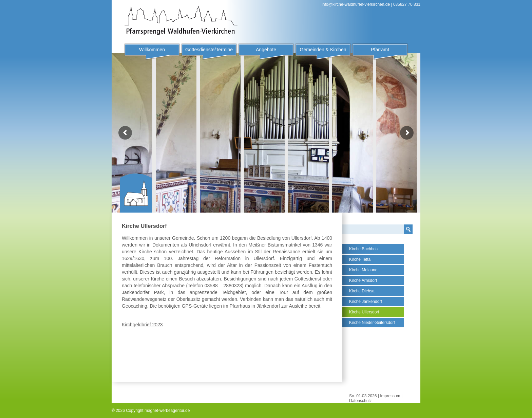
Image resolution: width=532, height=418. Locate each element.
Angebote (266, 50)
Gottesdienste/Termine (209, 50)
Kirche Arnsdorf (363, 280)
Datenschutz (360, 401)
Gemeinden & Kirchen (323, 50)
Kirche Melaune (363, 270)
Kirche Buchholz (364, 249)
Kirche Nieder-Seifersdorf (372, 323)
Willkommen (152, 50)
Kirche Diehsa (362, 291)
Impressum (390, 396)
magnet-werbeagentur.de (167, 411)
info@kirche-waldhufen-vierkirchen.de (356, 4)
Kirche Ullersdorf (364, 312)
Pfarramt (380, 50)
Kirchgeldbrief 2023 (142, 325)
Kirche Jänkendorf (366, 302)
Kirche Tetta (360, 259)
